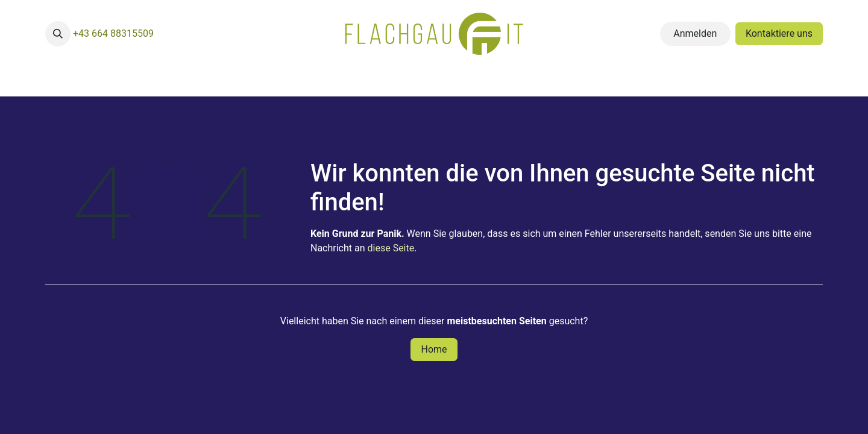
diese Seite (391, 248)
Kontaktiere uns (779, 33)
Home (434, 349)
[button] (58, 34)
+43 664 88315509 (113, 33)
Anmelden (695, 33)
